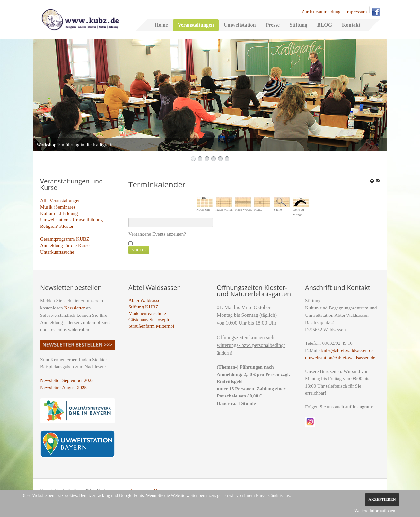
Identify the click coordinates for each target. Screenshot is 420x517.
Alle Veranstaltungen (60, 201)
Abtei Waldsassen (145, 300)
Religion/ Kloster (57, 226)
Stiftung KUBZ (143, 307)
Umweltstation (240, 25)
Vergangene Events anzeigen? (157, 234)
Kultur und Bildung (59, 213)
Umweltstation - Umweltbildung (71, 220)
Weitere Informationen (375, 511)
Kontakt (351, 25)
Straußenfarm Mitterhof (151, 326)
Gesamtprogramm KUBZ (65, 239)
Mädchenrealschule (147, 313)
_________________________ (70, 233)
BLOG (325, 25)
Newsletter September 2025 (67, 380)
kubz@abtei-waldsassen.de (347, 351)
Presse (272, 25)
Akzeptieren (382, 499)
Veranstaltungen (196, 25)
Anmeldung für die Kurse (65, 245)
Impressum (356, 12)
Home (161, 25)
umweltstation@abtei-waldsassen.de (340, 358)
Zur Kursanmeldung (321, 12)
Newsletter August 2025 (63, 388)
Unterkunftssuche (57, 252)
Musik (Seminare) (58, 207)
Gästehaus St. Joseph (149, 320)
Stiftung (298, 25)
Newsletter (75, 308)
